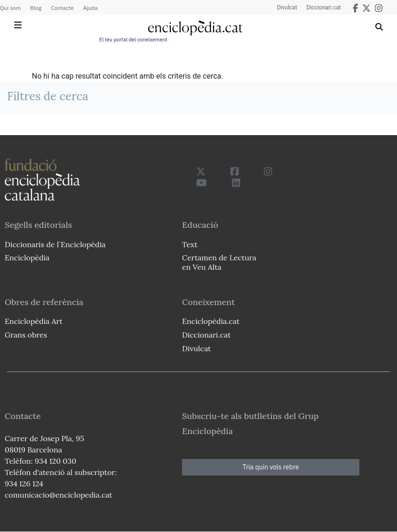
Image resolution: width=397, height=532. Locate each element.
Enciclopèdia (27, 258)
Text (190, 244)
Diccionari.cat (324, 8)
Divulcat (287, 8)
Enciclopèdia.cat (211, 321)
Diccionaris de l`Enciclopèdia (55, 244)
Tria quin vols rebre (271, 467)
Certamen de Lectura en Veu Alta (219, 262)
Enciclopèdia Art (34, 321)
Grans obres (26, 335)
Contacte (62, 8)
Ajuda (91, 8)
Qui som (10, 8)
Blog (36, 8)
